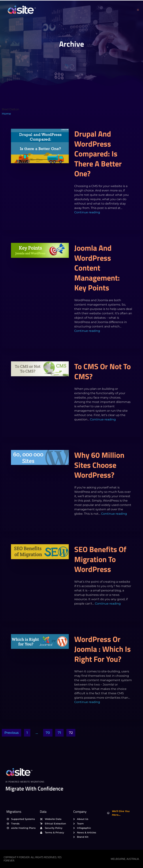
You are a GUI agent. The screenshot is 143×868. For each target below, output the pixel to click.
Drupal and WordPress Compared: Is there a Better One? (98, 154)
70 (48, 733)
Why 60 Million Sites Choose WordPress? (99, 465)
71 (59, 733)
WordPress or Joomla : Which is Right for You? (102, 649)
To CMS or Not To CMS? (102, 371)
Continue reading (87, 212)
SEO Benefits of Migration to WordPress (100, 559)
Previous (12, 733)
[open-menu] (138, 10)
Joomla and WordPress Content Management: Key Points (97, 268)
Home (6, 114)
